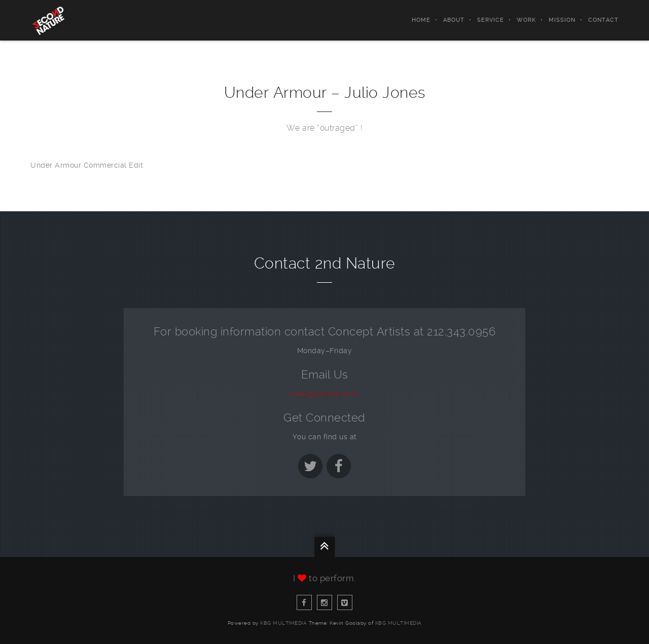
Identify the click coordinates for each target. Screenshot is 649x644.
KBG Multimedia (283, 623)
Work (526, 20)
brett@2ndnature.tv (324, 394)
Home (421, 20)
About (454, 20)
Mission (562, 20)
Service (491, 20)
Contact (603, 20)
